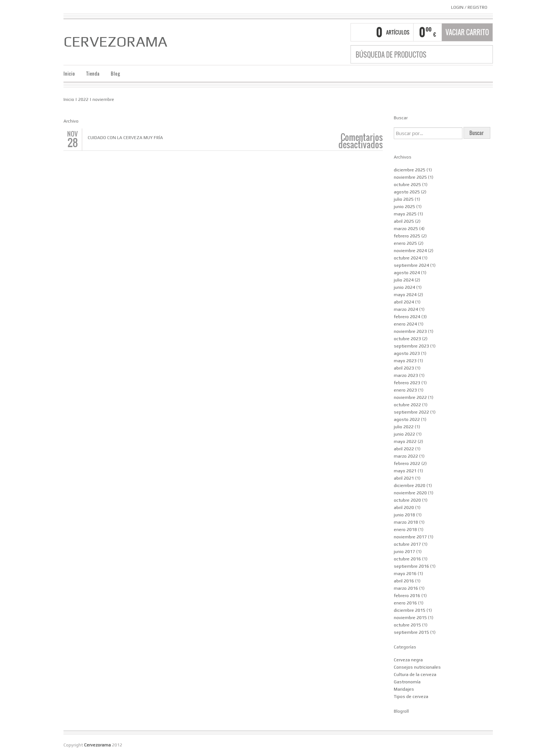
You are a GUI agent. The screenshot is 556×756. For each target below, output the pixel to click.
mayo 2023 (405, 361)
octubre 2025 (407, 185)
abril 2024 (404, 302)
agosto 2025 (407, 192)
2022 (83, 99)
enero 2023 (405, 390)
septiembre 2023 (411, 346)
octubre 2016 (407, 559)
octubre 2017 (407, 544)
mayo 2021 (405, 471)
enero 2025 (405, 243)
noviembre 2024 (410, 251)
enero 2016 (405, 603)
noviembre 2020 (410, 493)
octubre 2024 (407, 258)
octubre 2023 (407, 339)
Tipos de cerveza (411, 697)
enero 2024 (405, 324)
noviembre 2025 (410, 177)
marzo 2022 (406, 456)
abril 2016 (404, 581)
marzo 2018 (406, 522)
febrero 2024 (407, 317)
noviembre (103, 99)
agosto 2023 (407, 353)
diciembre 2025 (410, 170)
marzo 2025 (406, 229)
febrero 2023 (407, 383)
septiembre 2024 (411, 265)
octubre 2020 (407, 500)
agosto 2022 (407, 419)
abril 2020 (404, 508)
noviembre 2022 (410, 397)
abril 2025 (404, 221)
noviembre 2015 (410, 618)
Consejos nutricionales (417, 667)
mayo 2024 (405, 295)
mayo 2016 (405, 574)
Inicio (69, 74)
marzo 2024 (406, 309)
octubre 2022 (407, 405)
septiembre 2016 (411, 566)
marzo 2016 (406, 588)
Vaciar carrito (467, 32)
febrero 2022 (407, 464)
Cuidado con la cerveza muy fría (125, 138)
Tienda (93, 74)
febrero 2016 (407, 596)
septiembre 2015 (411, 632)
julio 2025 (404, 199)
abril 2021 (404, 478)
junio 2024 (404, 287)
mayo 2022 (405, 441)
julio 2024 (404, 280)
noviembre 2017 (410, 537)
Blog (115, 74)
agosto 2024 (407, 273)
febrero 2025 (407, 236)
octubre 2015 (407, 625)
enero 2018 (405, 530)
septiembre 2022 (411, 412)
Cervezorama (115, 41)
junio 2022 (404, 434)
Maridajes (404, 689)
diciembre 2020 (410, 486)
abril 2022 (404, 449)
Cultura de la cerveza (415, 675)
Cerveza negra (408, 660)
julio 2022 (404, 427)
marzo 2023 (406, 375)
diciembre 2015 (410, 610)
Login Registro (469, 7)
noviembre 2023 (410, 331)
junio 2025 (404, 207)
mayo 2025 (405, 214)
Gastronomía (407, 682)
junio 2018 (404, 515)
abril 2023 (404, 368)
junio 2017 (404, 552)
